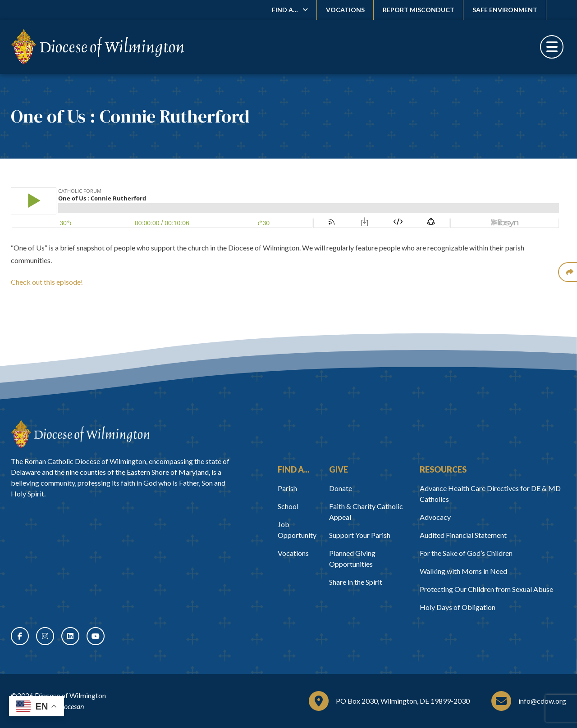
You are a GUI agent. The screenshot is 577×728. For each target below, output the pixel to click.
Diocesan (71, 706)
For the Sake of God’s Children (466, 553)
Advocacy (435, 517)
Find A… (285, 10)
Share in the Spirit (356, 582)
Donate (341, 488)
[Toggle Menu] (552, 47)
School (288, 506)
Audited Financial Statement (463, 535)
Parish (287, 488)
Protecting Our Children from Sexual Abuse (486, 589)
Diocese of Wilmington (70, 695)
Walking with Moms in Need (463, 571)
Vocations (345, 10)
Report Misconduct (419, 10)
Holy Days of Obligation (458, 607)
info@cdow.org (542, 701)
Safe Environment (505, 10)
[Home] (80, 434)
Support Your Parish (360, 535)
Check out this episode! (47, 282)
